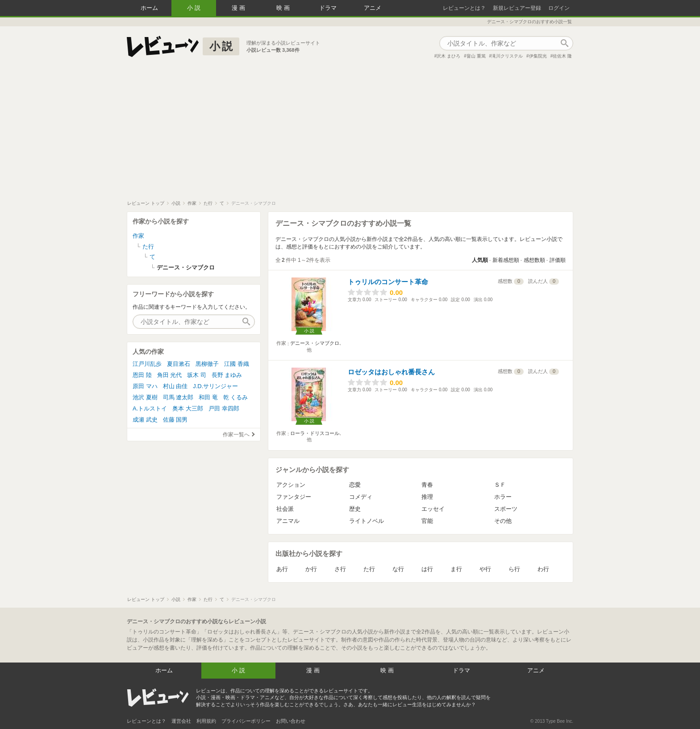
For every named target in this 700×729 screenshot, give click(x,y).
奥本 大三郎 (188, 408)
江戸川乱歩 (147, 364)
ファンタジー (294, 497)
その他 (503, 521)
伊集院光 (538, 56)
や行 (485, 569)
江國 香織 (237, 364)
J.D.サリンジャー (215, 386)
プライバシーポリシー (246, 721)
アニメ (373, 8)
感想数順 (534, 260)
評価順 (558, 260)
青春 (427, 485)
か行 (311, 569)
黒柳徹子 (207, 364)
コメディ (361, 497)
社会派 (285, 509)
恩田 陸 (142, 375)
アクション (291, 485)
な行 (398, 569)
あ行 (282, 569)
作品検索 (564, 43)
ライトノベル (367, 521)
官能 (427, 521)
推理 (427, 497)
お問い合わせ (291, 721)
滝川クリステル (507, 56)
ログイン (559, 8)
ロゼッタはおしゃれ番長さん (391, 372)
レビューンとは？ (464, 8)
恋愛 (355, 485)
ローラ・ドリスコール (315, 433)
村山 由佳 (175, 386)
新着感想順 (506, 260)
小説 (195, 8)
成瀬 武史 (145, 420)
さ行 (340, 569)
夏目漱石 (179, 364)
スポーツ (506, 509)
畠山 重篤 (476, 56)
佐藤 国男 (175, 420)
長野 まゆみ (227, 375)
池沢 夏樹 (145, 397)
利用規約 (206, 721)
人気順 (480, 260)
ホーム (149, 8)
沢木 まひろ (448, 56)
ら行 (514, 569)
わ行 (543, 569)
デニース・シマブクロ (315, 343)
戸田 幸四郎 (224, 408)
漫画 (239, 8)
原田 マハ (145, 386)
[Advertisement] (350, 133)
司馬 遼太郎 (178, 397)
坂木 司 (197, 375)
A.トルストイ (150, 408)
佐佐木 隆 (562, 56)
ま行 (456, 569)
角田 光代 (170, 375)
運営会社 (181, 721)
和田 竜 (208, 397)
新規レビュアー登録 (517, 8)
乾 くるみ (236, 397)
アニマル (288, 521)
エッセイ (433, 509)
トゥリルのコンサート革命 (388, 282)
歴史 (355, 509)
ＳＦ (500, 485)
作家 (138, 236)
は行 (427, 569)
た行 (369, 569)
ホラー (503, 497)
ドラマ (328, 8)
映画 (284, 8)
